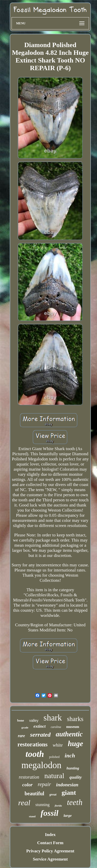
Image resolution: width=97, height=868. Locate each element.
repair (44, 784)
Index (50, 835)
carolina (56, 727)
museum (73, 727)
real (24, 803)
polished (54, 757)
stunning (42, 805)
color (27, 785)
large (68, 816)
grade (25, 727)
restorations (32, 744)
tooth (35, 754)
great (53, 794)
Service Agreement (50, 859)
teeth (75, 802)
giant (69, 793)
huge (75, 744)
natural (54, 776)
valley (34, 721)
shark (53, 718)
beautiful (35, 793)
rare (22, 736)
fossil (49, 813)
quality (75, 777)
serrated (40, 735)
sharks (75, 719)
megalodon (42, 765)
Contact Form (50, 843)
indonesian (67, 785)
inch (70, 755)
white (58, 745)
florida (58, 806)
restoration (29, 777)
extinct (39, 726)
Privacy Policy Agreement (50, 851)
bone (21, 720)
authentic (69, 734)
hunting (73, 768)
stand (32, 816)
